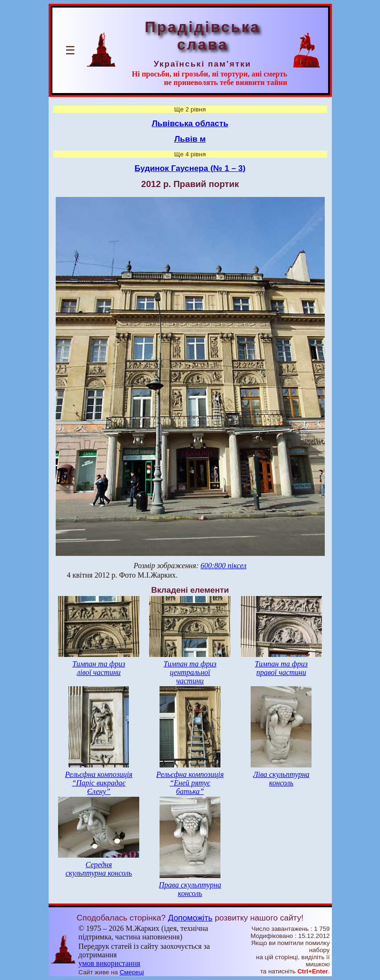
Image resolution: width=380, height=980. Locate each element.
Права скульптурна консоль (190, 889)
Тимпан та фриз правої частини (281, 668)
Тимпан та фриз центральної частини (190, 672)
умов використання (109, 963)
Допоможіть (190, 918)
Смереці (132, 972)
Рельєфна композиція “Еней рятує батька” (190, 783)
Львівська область (190, 123)
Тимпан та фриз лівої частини (99, 668)
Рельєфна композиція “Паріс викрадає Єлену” (99, 783)
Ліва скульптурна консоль (281, 779)
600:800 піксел (224, 566)
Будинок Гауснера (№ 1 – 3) (190, 168)
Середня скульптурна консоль (99, 869)
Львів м (190, 139)
